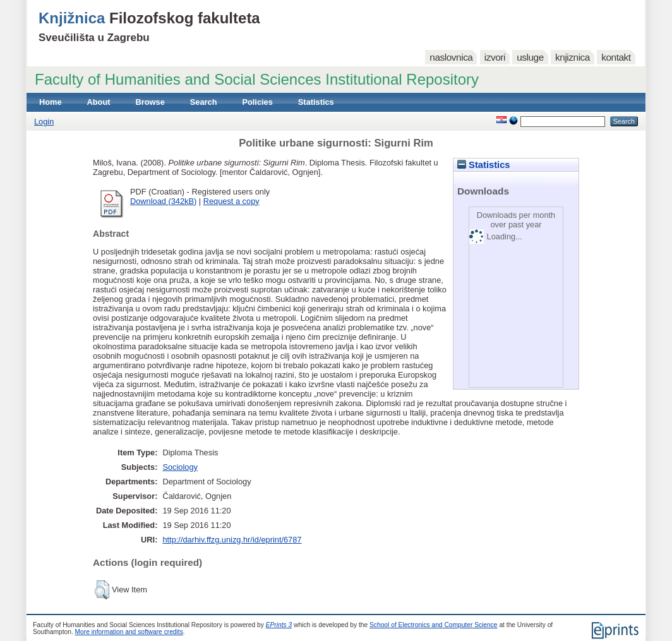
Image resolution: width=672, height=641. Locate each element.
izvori (495, 57)
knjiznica (573, 57)
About (99, 102)
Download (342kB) (163, 201)
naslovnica (451, 57)
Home (51, 102)
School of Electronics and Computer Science (434, 625)
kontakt (616, 57)
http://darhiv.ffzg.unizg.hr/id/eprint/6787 (232, 540)
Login (44, 122)
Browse (150, 102)
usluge (530, 57)
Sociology (180, 467)
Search (204, 102)
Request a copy (231, 201)
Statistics (316, 102)
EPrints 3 (279, 625)
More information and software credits (129, 632)
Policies (257, 102)
